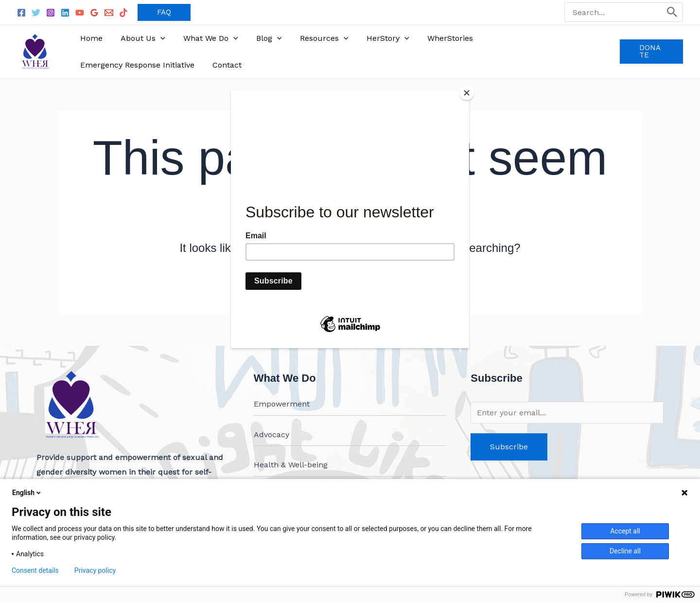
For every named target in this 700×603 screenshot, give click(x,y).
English (27, 493)
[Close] (467, 93)
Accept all (625, 531)
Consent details (35, 570)
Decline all (625, 551)
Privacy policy (95, 570)
